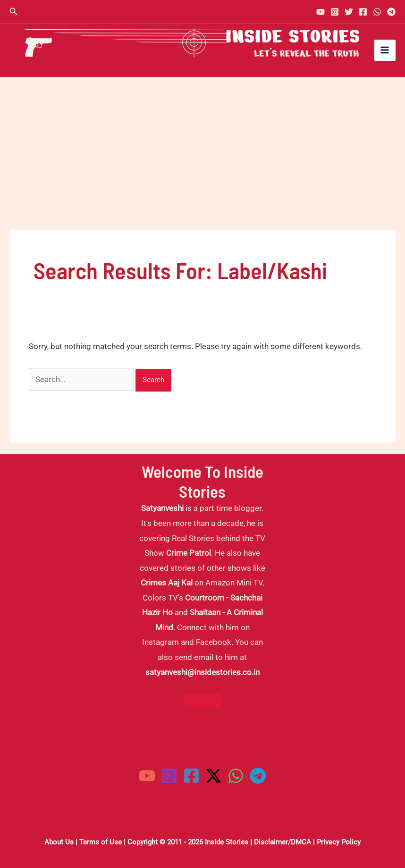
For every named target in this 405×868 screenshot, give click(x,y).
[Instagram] (335, 12)
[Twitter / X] (214, 776)
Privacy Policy (339, 842)
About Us (59, 842)
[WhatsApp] (377, 12)
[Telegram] (391, 12)
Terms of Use (101, 842)
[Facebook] (363, 12)
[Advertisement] (202, 148)
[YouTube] (321, 12)
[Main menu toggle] (385, 50)
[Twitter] (349, 12)
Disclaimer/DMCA (283, 842)
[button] (14, 12)
